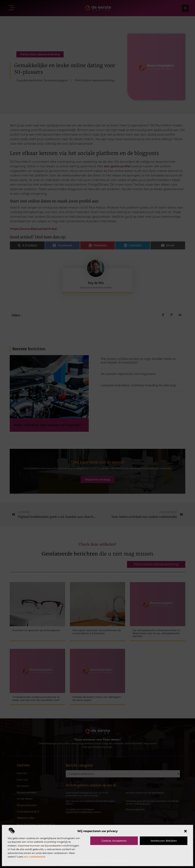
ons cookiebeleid (34, 857)
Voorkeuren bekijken (164, 841)
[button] (185, 831)
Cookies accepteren (114, 841)
